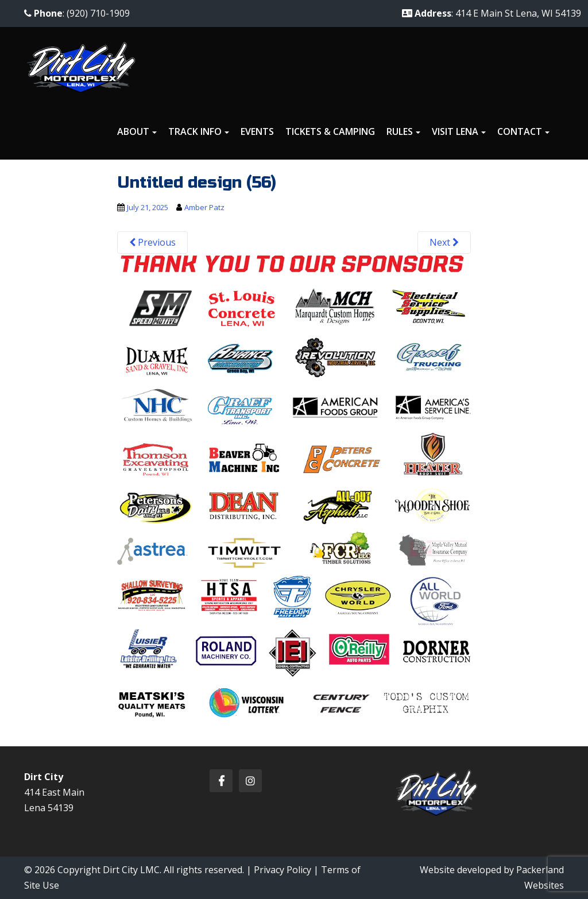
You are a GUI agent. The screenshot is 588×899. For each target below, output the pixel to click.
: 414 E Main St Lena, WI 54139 (492, 13)
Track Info (195, 131)
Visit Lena (455, 131)
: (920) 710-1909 (77, 13)
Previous (152, 242)
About (133, 131)
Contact (520, 131)
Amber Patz (204, 207)
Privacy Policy (283, 870)
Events (257, 131)
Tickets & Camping (330, 131)
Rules (400, 131)
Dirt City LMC (131, 870)
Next (444, 242)
